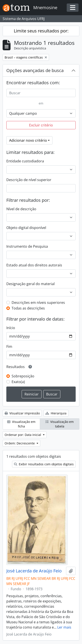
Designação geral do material (31, 284)
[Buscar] (41, 93)
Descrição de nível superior (29, 180)
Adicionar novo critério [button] (28, 140)
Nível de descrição (21, 209)
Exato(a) (18, 382)
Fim (9, 346)
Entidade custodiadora (25, 161)
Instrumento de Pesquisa (27, 246)
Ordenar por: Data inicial (23, 435)
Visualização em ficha (21, 424)
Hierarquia (56, 413)
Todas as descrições (28, 308)
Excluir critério (41, 125)
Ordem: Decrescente (20, 443)
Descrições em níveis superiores (38, 303)
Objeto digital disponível (26, 228)
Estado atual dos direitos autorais (34, 265)
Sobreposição (23, 376)
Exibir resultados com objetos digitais (44, 464)
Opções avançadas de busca (35, 70)
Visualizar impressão (22, 413)
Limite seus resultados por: (41, 31)
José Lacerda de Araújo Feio (34, 571)
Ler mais (64, 627)
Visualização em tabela (60, 424)
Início (11, 328)
